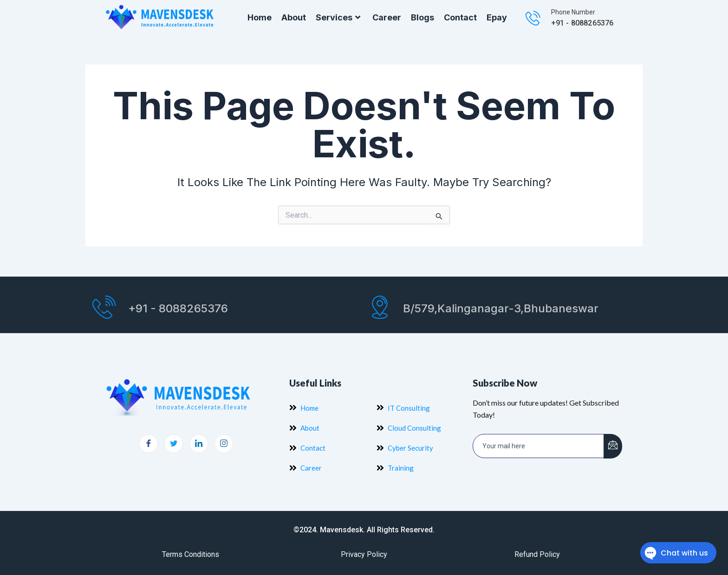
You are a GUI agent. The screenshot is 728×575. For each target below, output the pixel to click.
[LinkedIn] (199, 444)
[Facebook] (149, 444)
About (294, 17)
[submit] (613, 446)
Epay (497, 17)
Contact (460, 17)
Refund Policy (537, 554)
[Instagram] (224, 444)
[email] (539, 446)
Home (260, 17)
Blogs (422, 17)
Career (387, 17)
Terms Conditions (191, 554)
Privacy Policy (364, 554)
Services (339, 18)
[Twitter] (174, 444)
